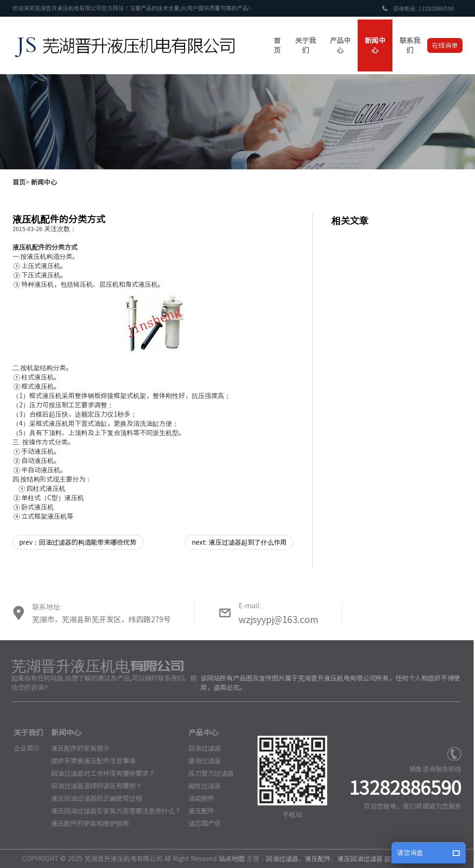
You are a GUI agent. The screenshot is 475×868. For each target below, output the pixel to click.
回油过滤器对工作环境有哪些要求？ (100, 773)
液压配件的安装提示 (77, 748)
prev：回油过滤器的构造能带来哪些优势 (78, 542)
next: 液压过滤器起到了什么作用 (239, 542)
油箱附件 (199, 798)
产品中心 (200, 733)
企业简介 (24, 748)
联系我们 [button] (410, 45)
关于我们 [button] (305, 45)
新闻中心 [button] (375, 45)
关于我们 (26, 733)
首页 (19, 182)
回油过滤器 (202, 748)
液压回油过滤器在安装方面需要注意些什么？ (113, 811)
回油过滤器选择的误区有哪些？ (93, 786)
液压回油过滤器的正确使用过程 (93, 798)
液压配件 (199, 811)
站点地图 (229, 859)
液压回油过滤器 (357, 859)
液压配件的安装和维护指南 (87, 823)
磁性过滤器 (202, 786)
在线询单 (445, 45)
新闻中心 (44, 182)
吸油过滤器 (202, 761)
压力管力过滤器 (208, 773)
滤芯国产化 (202, 823)
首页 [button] (277, 45)
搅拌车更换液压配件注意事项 (90, 761)
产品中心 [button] (340, 45)
